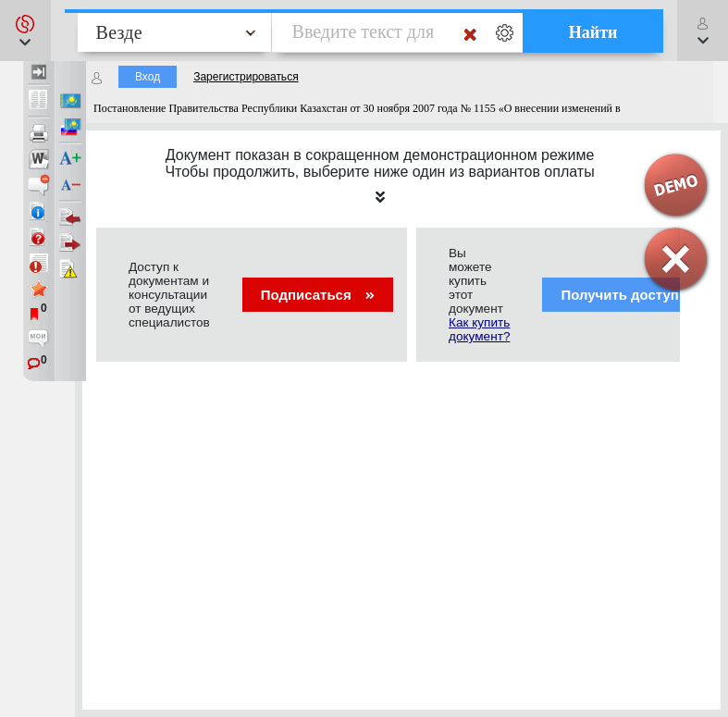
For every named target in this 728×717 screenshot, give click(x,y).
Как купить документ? (479, 329)
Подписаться (318, 295)
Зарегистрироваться (246, 77)
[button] (25, 31)
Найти (593, 32)
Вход (148, 77)
